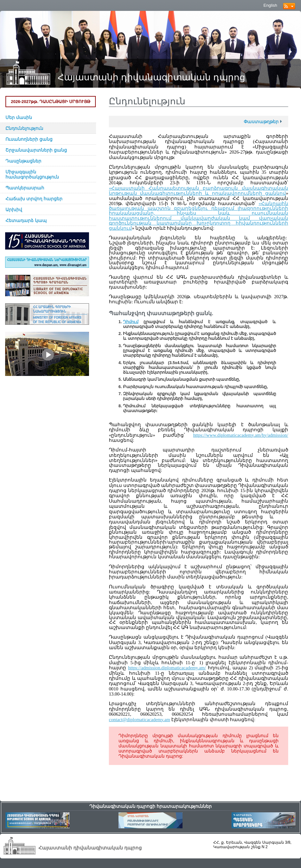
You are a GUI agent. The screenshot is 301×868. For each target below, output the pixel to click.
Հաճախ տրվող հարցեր (34, 199)
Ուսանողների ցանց (29, 139)
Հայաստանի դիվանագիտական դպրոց (151, 77)
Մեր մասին (19, 117)
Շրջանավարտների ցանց (36, 150)
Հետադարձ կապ (26, 220)
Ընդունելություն (24, 128)
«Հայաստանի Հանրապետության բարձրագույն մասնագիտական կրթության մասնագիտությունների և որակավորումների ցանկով (199, 191)
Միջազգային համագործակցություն (32, 174)
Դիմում (131, 322)
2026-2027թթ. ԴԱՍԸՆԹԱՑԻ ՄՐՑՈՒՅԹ (51, 102)
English (270, 5)
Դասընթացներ (23, 161)
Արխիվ (14, 210)
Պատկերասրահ (25, 188)
